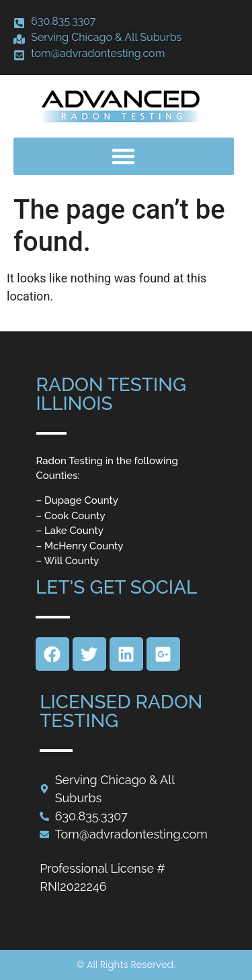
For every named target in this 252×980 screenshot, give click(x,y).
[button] (124, 156)
